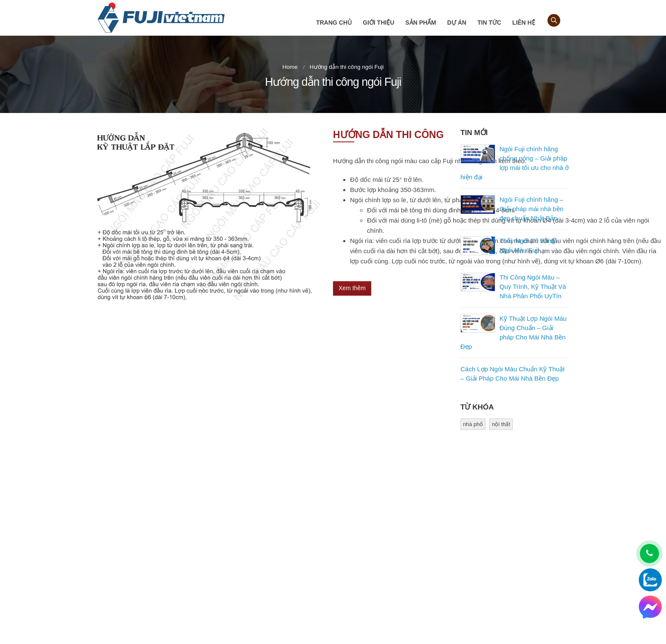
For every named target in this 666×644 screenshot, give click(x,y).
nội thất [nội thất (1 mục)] (501, 424)
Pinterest (489, 548)
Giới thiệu (378, 23)
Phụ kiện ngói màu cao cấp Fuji (384, 573)
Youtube (507, 548)
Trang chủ (334, 23)
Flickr (525, 548)
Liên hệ (524, 23)
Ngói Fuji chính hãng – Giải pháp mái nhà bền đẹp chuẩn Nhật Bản (531, 209)
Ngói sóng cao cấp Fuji (373, 544)
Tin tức (489, 23)
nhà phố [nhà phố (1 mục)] (473, 424)
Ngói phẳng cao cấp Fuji (374, 558)
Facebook (471, 548)
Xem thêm (352, 288)
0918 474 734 (144, 597)
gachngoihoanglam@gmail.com (159, 611)
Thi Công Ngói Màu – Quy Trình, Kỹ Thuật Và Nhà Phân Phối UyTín (533, 287)
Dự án (457, 23)
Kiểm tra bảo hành (367, 587)
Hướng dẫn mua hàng (252, 562)
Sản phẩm (420, 23)
